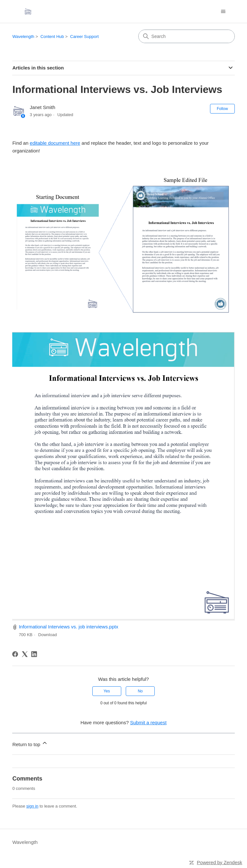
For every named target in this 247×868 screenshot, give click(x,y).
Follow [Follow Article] (222, 109)
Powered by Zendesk (220, 862)
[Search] (187, 36)
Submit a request (148, 722)
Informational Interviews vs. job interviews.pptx (68, 627)
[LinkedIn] (34, 654)
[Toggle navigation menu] (223, 12)
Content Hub (52, 37)
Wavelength (23, 37)
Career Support (84, 37)
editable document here (55, 143)
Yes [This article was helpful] (107, 691)
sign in (32, 806)
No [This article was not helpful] (140, 691)
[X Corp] (25, 654)
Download (48, 635)
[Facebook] (15, 654)
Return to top (30, 743)
